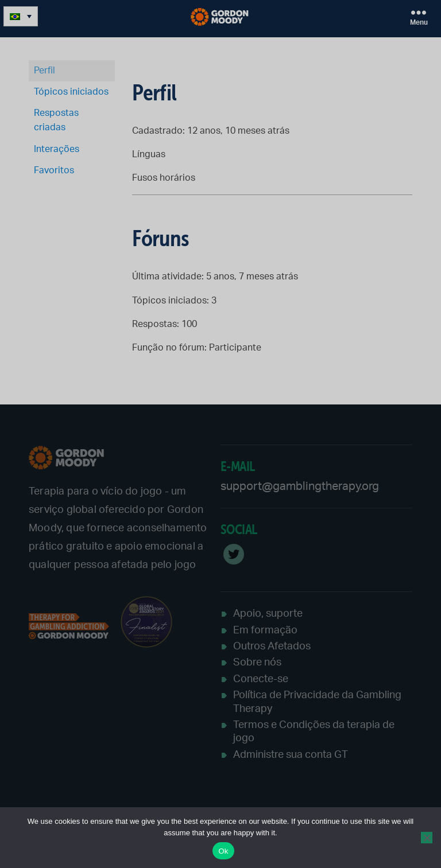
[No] (427, 838)
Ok (223, 851)
